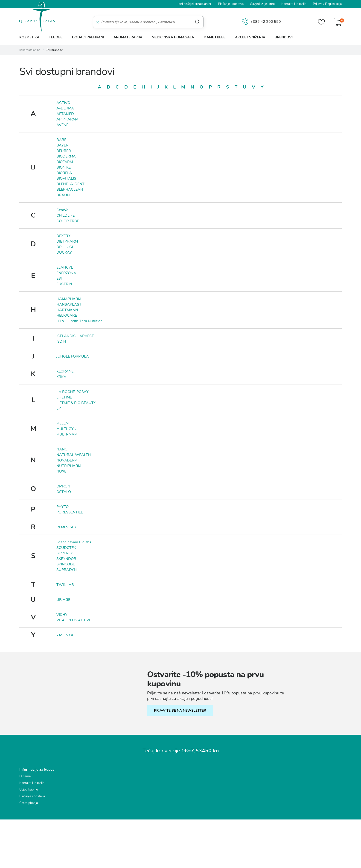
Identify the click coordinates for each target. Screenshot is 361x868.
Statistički (122, 427)
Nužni (119, 410)
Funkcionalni (125, 419)
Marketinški (124, 436)
